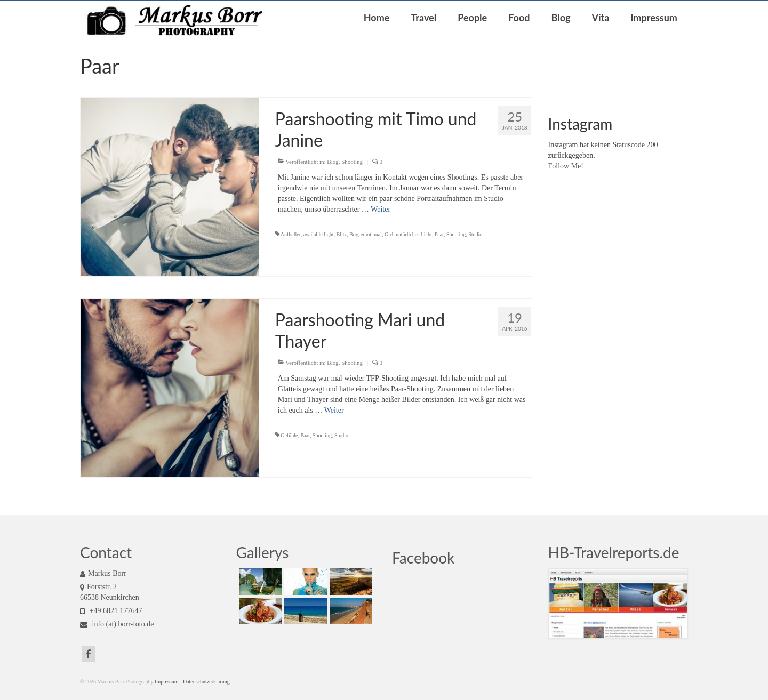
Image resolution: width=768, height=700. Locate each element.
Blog (333, 162)
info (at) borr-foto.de (117, 624)
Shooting (352, 162)
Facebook (423, 558)
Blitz (342, 234)
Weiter (381, 209)
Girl (389, 234)
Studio (475, 234)
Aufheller (291, 234)
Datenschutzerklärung (206, 682)
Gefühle (289, 435)
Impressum (166, 682)
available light (319, 234)
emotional (371, 234)
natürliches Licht (414, 234)
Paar (439, 234)
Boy (354, 234)
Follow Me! (566, 166)
